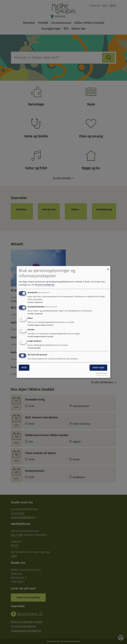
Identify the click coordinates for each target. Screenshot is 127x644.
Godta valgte (98, 368)
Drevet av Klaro (101, 374)
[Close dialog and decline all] (108, 268)
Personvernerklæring (44, 285)
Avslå (24, 368)
